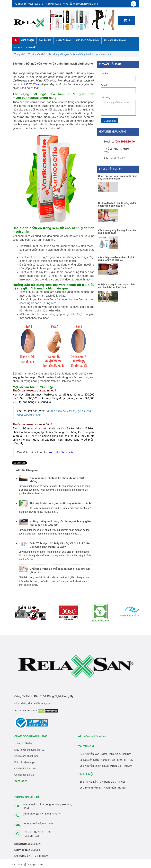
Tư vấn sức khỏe (37, 54)
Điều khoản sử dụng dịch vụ (30, 750)
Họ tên (104, 73)
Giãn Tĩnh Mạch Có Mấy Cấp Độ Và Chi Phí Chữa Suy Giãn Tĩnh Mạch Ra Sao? (60, 545)
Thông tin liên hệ (23, 743)
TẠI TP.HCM (86, 746)
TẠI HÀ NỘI (86, 774)
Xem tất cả (21, 781)
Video (18, 47)
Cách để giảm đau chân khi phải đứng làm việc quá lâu (116, 259)
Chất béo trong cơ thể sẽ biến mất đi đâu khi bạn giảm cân (60, 571)
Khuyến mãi (63, 40)
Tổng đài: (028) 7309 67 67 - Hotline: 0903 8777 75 (43, 4)
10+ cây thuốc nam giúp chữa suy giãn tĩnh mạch (60, 503)
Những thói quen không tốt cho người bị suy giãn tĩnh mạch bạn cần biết (60, 523)
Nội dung (105, 97)
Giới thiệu (28, 40)
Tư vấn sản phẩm (115, 40)
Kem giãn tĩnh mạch (61, 452)
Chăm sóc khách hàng (31, 736)
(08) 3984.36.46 (125, 142)
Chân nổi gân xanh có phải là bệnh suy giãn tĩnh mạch (118, 177)
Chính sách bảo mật (25, 769)
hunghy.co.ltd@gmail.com (86, 4)
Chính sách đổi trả (24, 775)
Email (104, 85)
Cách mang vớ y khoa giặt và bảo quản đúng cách (117, 232)
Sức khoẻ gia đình (87, 40)
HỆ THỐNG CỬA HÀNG (92, 736)
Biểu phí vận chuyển (25, 762)
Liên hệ (31, 47)
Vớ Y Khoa (33, 84)
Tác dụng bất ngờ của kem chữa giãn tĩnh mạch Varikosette (81, 54)
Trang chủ (20, 54)
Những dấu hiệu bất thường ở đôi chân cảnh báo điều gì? (117, 204)
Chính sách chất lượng (26, 756)
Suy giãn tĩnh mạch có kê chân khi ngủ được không (57, 480)
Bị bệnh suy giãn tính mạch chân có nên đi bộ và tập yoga (117, 286)
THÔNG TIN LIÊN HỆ (27, 797)
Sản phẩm (45, 40)
